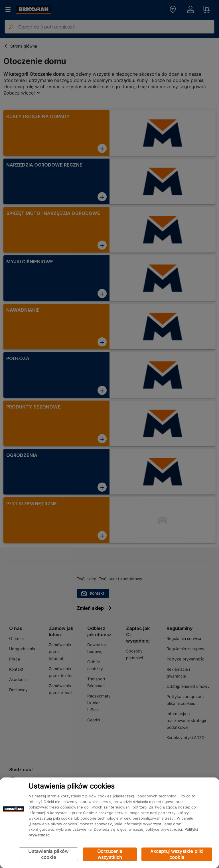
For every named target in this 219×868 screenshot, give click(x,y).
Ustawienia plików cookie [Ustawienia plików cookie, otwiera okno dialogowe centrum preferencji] (48, 854)
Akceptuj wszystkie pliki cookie (177, 854)
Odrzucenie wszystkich (110, 854)
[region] (109, 823)
